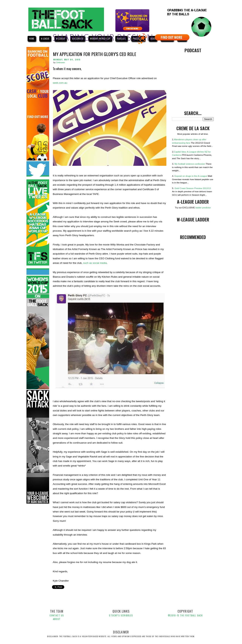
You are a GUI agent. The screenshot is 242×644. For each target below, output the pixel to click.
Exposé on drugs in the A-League (191, 176)
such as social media (95, 263)
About (57, 619)
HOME (32, 39)
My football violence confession (190, 164)
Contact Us (57, 615)
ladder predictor (203, 208)
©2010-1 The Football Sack (185, 615)
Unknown (61, 62)
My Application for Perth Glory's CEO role (95, 54)
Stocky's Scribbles (121, 615)
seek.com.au (60, 83)
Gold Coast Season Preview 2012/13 (193, 188)
